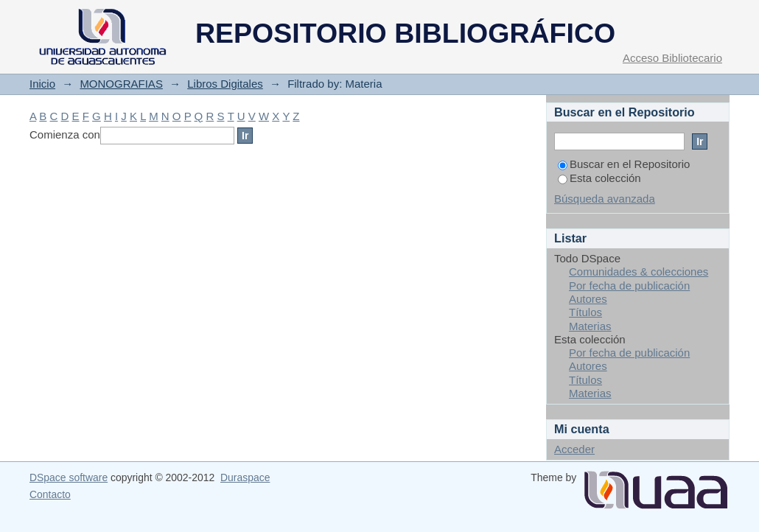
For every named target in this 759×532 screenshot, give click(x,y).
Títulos (585, 312)
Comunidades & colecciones (639, 272)
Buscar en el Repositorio (624, 164)
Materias (590, 326)
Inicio (42, 84)
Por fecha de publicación (629, 286)
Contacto (50, 494)
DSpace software (69, 477)
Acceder (574, 449)
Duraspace (245, 477)
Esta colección (599, 178)
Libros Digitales (225, 84)
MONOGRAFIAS (121, 84)
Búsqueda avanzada (605, 199)
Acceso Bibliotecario (672, 58)
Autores (588, 299)
